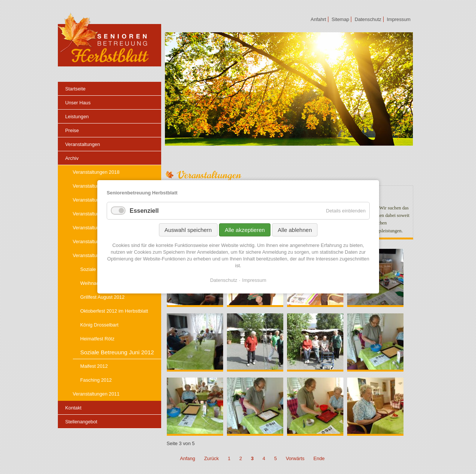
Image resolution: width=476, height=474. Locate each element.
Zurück (211, 458)
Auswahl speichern (188, 230)
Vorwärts (295, 458)
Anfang (188, 458)
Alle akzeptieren (245, 230)
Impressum (254, 280)
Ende (319, 458)
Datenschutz (224, 280)
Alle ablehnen (295, 230)
